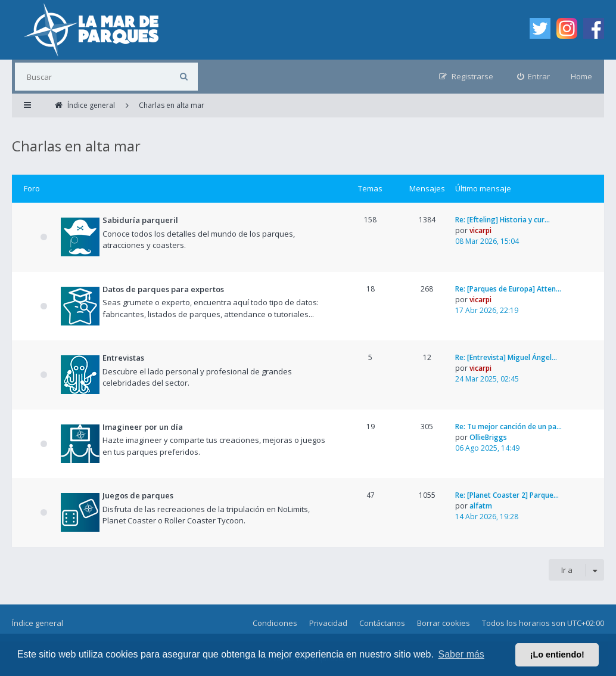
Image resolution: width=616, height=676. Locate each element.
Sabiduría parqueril (140, 220)
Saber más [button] (461, 654)
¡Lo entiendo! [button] (557, 655)
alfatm (481, 506)
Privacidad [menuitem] (328, 623)
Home (581, 76)
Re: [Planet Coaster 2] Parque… (507, 495)
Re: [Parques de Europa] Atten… (508, 289)
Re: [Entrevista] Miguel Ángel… (506, 357)
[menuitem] (534, 77)
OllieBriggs (488, 437)
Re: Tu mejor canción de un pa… (508, 427)
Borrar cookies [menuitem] (444, 623)
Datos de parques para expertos (163, 289)
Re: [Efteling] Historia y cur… (503, 220)
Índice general (38, 623)
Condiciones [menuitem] (275, 623)
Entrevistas (123, 358)
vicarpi (480, 230)
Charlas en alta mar (76, 146)
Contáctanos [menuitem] (382, 623)
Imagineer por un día (143, 427)
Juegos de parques (138, 495)
